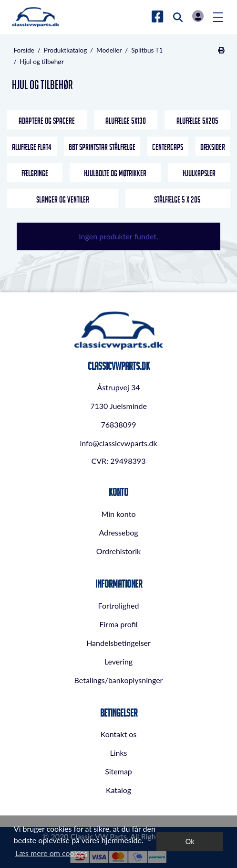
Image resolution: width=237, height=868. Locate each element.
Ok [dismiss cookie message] (190, 841)
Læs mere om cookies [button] (51, 853)
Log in (198, 16)
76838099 (118, 424)
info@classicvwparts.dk (118, 443)
